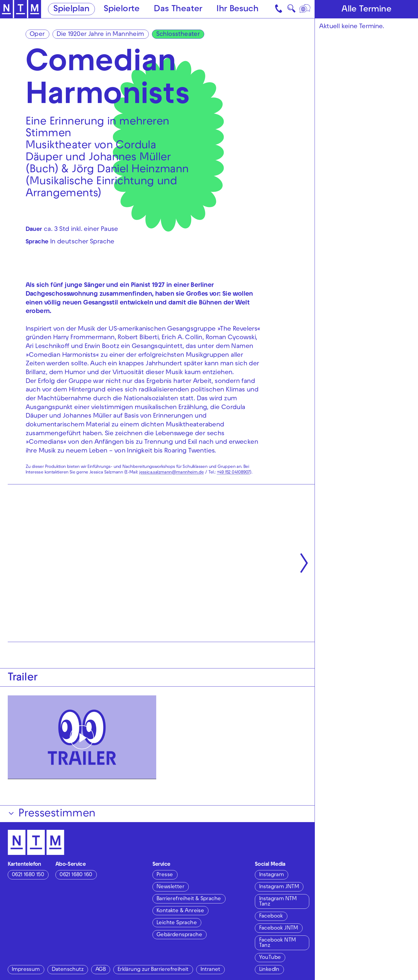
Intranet (210, 970)
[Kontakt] (279, 9)
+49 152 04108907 (233, 473)
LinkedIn (269, 970)
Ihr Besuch (237, 9)
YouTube (270, 958)
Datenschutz (68, 970)
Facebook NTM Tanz (278, 943)
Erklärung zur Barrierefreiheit (153, 970)
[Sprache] (305, 9)
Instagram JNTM (279, 887)
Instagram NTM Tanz (278, 902)
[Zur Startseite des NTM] (21, 9)
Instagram (272, 875)
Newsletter (170, 887)
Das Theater (178, 9)
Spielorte (122, 9)
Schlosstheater (178, 35)
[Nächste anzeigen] (304, 563)
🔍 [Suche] (291, 10)
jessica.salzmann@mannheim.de (171, 473)
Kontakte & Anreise (180, 911)
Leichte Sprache (177, 923)
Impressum (26, 970)
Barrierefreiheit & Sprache (189, 899)
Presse (165, 875)
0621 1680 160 (76, 875)
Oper (37, 35)
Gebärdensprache (179, 935)
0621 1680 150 (28, 875)
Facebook (271, 916)
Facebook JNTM (279, 928)
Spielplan (71, 9)
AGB (101, 970)
